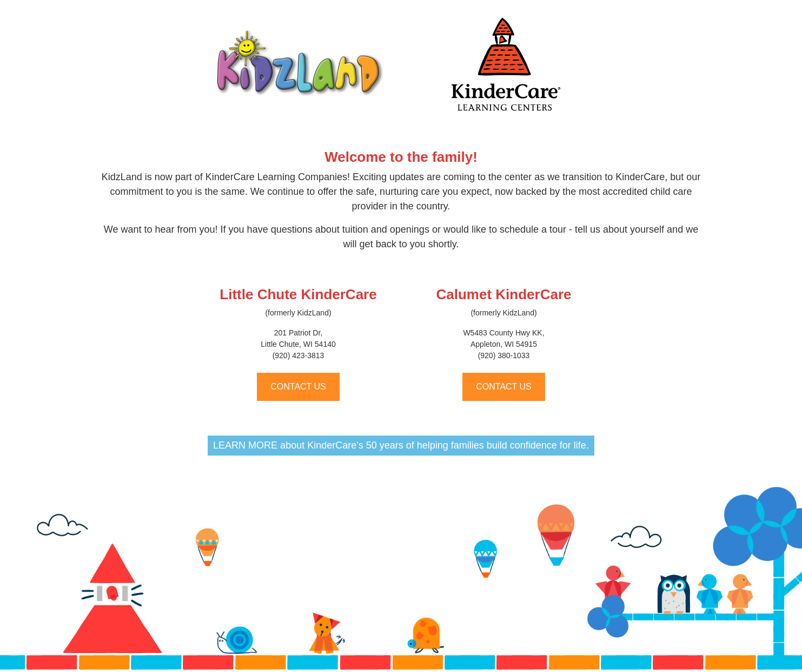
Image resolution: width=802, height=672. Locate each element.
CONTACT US (298, 387)
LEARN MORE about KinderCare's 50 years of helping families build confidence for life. (401, 445)
